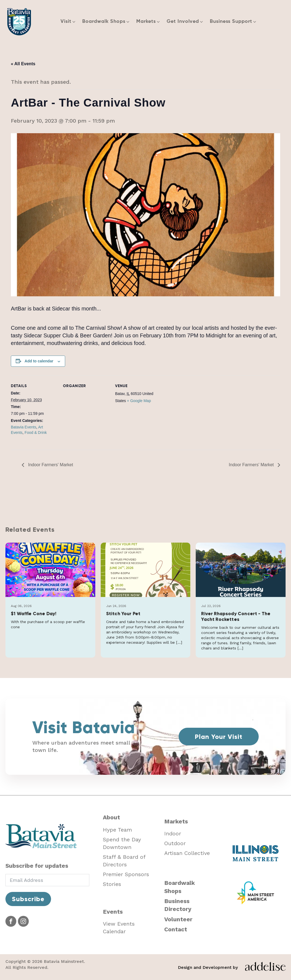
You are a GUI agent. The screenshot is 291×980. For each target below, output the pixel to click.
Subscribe (28, 899)
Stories (112, 884)
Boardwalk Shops (180, 887)
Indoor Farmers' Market (50, 465)
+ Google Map (139, 401)
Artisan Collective (187, 853)
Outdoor (175, 843)
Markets (176, 821)
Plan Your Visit (219, 737)
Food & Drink (36, 433)
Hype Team (117, 830)
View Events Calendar (119, 928)
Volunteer (178, 919)
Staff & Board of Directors (124, 861)
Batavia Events (23, 427)
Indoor (173, 833)
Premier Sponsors (126, 874)
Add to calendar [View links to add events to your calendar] (39, 361)
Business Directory (178, 905)
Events (113, 912)
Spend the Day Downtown (122, 843)
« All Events (23, 64)
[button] (69, 22)
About (111, 817)
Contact (176, 929)
